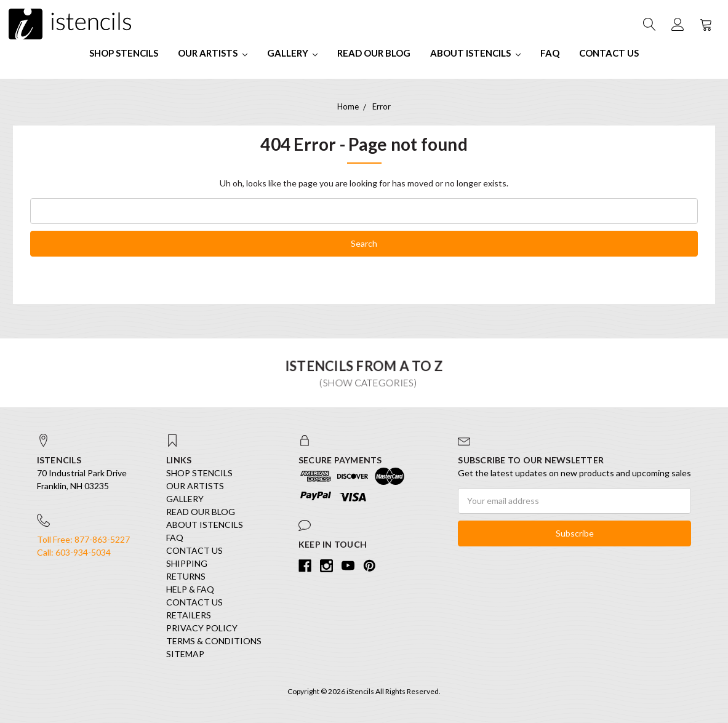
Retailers (189, 615)
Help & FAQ (190, 589)
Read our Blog (374, 53)
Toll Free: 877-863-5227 (83, 539)
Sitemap (185, 654)
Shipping (187, 563)
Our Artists (213, 53)
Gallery (293, 53)
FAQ (550, 53)
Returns (186, 576)
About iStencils (475, 53)
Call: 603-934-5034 (74, 552)
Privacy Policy (202, 628)
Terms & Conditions (214, 641)
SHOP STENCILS (124, 53)
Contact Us (609, 53)
